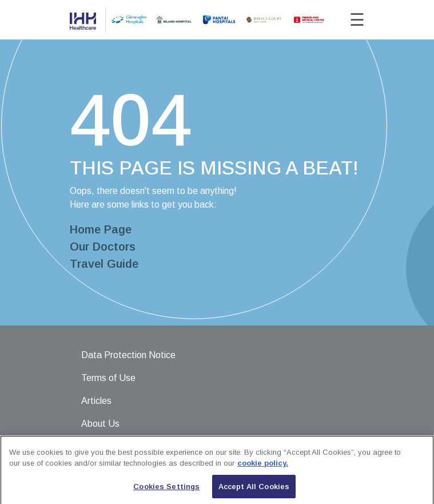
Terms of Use (108, 378)
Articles (96, 401)
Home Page (101, 229)
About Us (100, 424)
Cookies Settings (166, 491)
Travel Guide (104, 264)
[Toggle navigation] (349, 20)
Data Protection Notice (128, 355)
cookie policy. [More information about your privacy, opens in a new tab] (263, 468)
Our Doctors (103, 247)
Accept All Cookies (254, 491)
